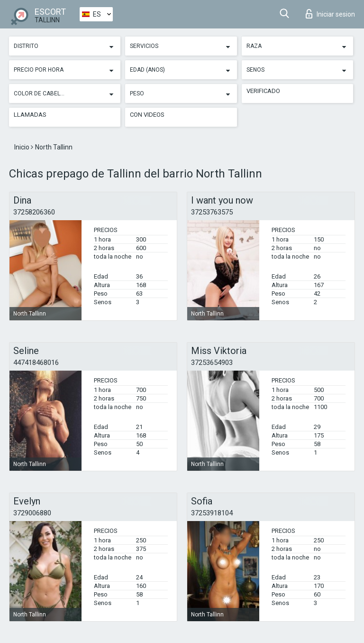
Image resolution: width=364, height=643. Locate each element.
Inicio (23, 147)
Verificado (263, 91)
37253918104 (212, 513)
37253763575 (212, 212)
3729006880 (32, 513)
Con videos (147, 115)
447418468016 (36, 363)
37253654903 (212, 363)
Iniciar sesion (330, 14)
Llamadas (30, 115)
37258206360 (34, 212)
